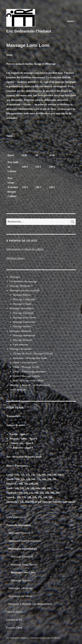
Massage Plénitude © (21, 286)
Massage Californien (24, 299)
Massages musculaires (22, 308)
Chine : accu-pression (25, 362)
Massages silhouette (20, 331)
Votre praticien (15, 517)
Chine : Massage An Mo (26, 367)
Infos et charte (14, 612)
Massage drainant (23, 340)
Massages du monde (21, 349)
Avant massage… (19, 390)
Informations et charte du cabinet (25, 249)
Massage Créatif (22, 304)
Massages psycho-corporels (24, 290)
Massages (15, 277)
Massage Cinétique (23, 313)
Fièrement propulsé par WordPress (45, 638)
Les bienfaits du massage (23, 281)
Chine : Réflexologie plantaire (29, 372)
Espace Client (14, 628)
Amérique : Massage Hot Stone (30, 358)
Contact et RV (14, 620)
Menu (71, 21)
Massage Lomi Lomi (24, 322)
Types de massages (18, 525)
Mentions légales (15, 258)
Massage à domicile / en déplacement (30, 385)
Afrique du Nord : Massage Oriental (33, 353)
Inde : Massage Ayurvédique (28, 381)
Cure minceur (20, 344)
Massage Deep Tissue (24, 317)
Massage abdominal (24, 335)
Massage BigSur (22, 295)
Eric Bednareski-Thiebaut (29, 31)
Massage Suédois (22, 326)
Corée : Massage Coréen (26, 376)
